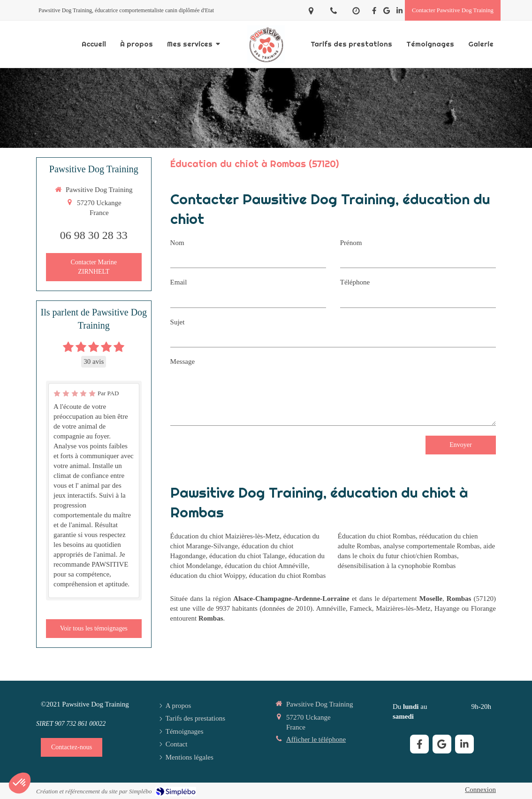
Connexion (480, 790)
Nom (177, 243)
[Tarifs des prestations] (351, 44)
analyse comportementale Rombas (432, 546)
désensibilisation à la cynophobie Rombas (397, 566)
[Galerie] (481, 44)
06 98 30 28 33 (94, 235)
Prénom (351, 243)
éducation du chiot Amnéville (266, 566)
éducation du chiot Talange (247, 556)
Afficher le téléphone (316, 739)
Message (183, 361)
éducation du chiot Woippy (208, 576)
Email (179, 282)
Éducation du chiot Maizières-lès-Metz (225, 536)
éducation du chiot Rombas (288, 576)
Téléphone (355, 282)
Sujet (178, 322)
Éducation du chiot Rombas (377, 536)
